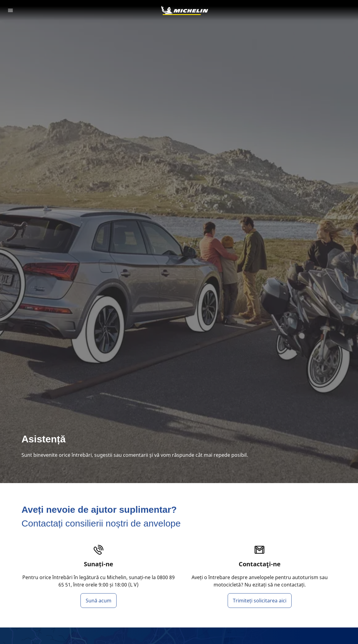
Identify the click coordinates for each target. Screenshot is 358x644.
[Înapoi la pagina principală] (185, 10)
